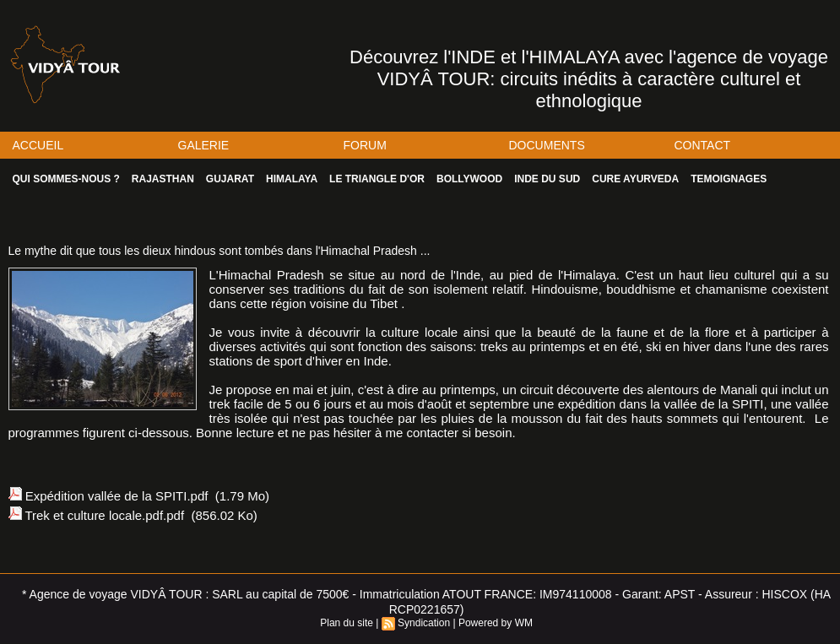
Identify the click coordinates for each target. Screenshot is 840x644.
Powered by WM (496, 623)
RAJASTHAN (163, 179)
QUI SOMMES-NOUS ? (66, 179)
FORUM (365, 145)
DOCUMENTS (547, 145)
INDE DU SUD (547, 179)
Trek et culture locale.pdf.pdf (104, 515)
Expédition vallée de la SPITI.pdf (117, 496)
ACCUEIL (38, 145)
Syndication (424, 623)
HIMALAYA (292, 179)
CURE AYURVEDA (635, 179)
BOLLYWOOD (469, 179)
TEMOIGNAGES (729, 179)
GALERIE (204, 145)
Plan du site (347, 623)
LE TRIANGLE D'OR (377, 179)
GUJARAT (230, 179)
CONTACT (703, 145)
